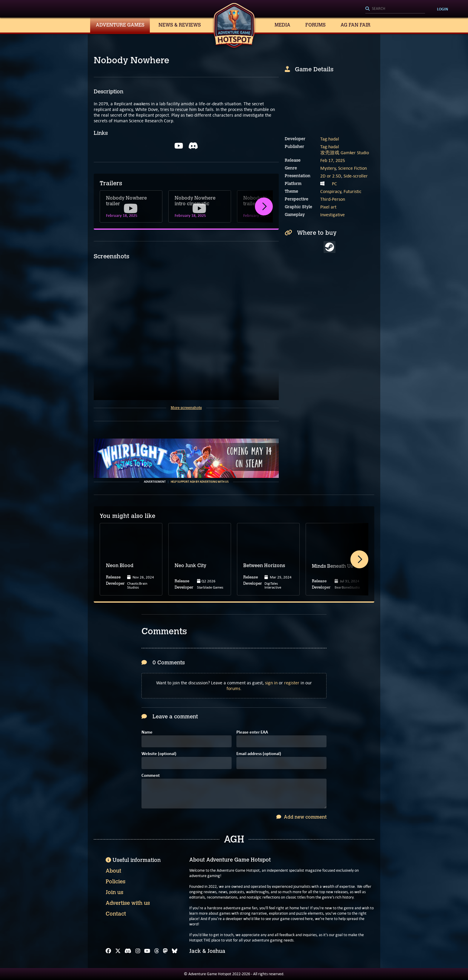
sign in (271, 683)
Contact (116, 914)
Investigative (332, 215)
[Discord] (128, 951)
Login (442, 9)
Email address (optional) (259, 754)
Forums (315, 25)
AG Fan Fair (355, 25)
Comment (151, 776)
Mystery (328, 168)
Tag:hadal (330, 139)
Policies (116, 882)
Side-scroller (356, 176)
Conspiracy (331, 191)
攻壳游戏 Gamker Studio (345, 153)
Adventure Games (120, 25)
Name (147, 733)
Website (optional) (159, 754)
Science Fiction (352, 168)
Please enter (252, 733)
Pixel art (328, 207)
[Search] (395, 9)
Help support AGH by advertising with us (200, 482)
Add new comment (301, 817)
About (113, 871)
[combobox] (395, 9)
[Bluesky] (175, 951)
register (292, 683)
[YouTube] (147, 951)
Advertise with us (128, 903)
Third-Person (333, 199)
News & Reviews (180, 25)
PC (334, 184)
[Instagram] (138, 951)
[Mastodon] (165, 951)
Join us (114, 892)
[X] (118, 951)
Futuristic (352, 191)
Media (283, 25)
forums (233, 688)
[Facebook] (108, 951)
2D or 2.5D (331, 176)
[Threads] (157, 951)
